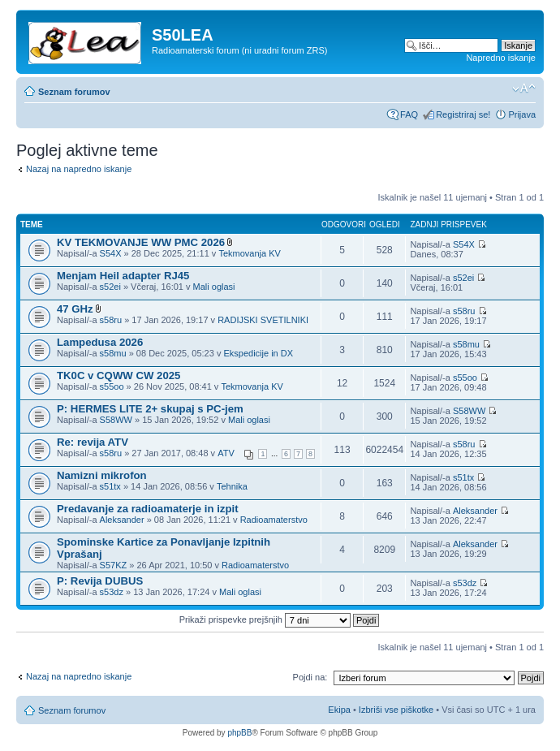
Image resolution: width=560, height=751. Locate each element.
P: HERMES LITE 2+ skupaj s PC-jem (150, 409)
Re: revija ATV (93, 442)
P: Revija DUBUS (100, 581)
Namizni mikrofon (102, 475)
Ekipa (339, 710)
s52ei (110, 287)
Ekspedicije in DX (258, 353)
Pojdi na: (310, 677)
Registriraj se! (463, 114)
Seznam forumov (74, 92)
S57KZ (114, 565)
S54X (111, 253)
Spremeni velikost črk (524, 88)
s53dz (112, 592)
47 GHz (75, 309)
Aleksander (122, 520)
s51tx (110, 486)
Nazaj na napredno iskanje (79, 169)
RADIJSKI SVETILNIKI (263, 320)
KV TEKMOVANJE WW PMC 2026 (141, 242)
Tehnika (232, 486)
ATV (226, 453)
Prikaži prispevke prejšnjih (280, 619)
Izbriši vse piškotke (397, 710)
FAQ (409, 114)
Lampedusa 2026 (100, 342)
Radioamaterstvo (274, 520)
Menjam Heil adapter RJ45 (123, 276)
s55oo (112, 386)
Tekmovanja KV (249, 253)
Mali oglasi (214, 287)
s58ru (111, 320)
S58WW (116, 420)
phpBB (239, 733)
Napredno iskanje (501, 58)
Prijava (522, 114)
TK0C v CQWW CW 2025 (118, 375)
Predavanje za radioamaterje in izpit (148, 509)
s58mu (113, 353)
